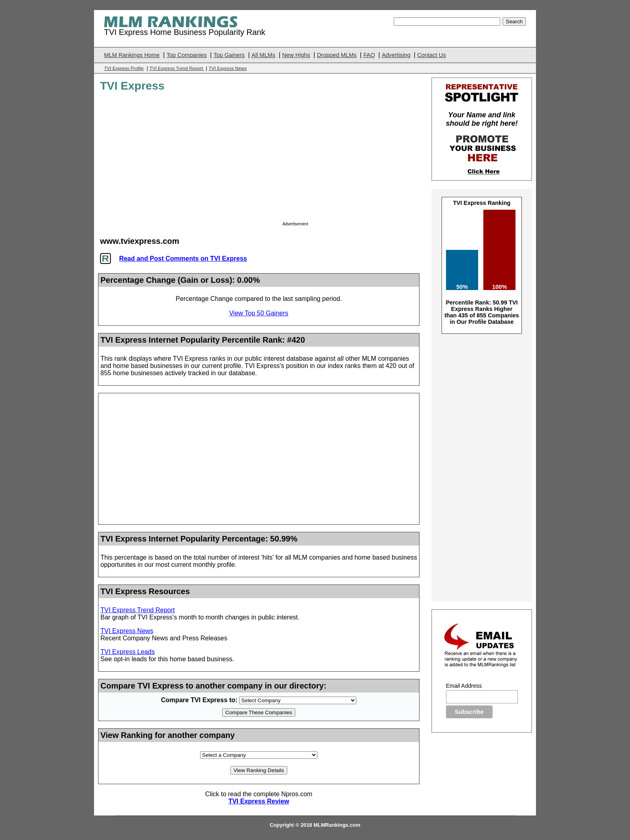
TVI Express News (228, 68)
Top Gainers (229, 55)
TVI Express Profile (124, 68)
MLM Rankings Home (132, 55)
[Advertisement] (350, 159)
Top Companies (186, 55)
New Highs (296, 55)
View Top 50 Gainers (259, 313)
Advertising (396, 55)
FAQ (369, 55)
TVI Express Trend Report (177, 68)
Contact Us (431, 55)
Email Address (464, 686)
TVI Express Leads (128, 652)
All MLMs (263, 55)
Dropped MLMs (337, 55)
